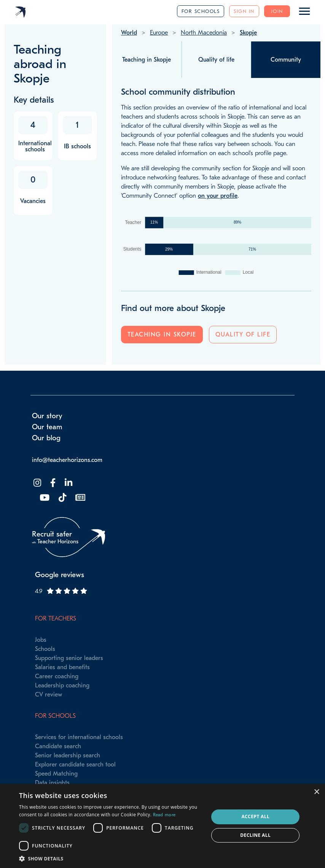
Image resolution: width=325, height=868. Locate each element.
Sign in (244, 11)
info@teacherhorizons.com (67, 460)
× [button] (316, 792)
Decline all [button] (255, 835)
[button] (111, 858)
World (129, 33)
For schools (201, 11)
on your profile (218, 196)
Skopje (248, 33)
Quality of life (243, 335)
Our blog (46, 438)
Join (277, 11)
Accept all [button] (255, 816)
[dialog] (162, 826)
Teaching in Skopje (162, 335)
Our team (47, 427)
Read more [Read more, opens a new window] (164, 815)
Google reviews (60, 575)
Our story (47, 416)
